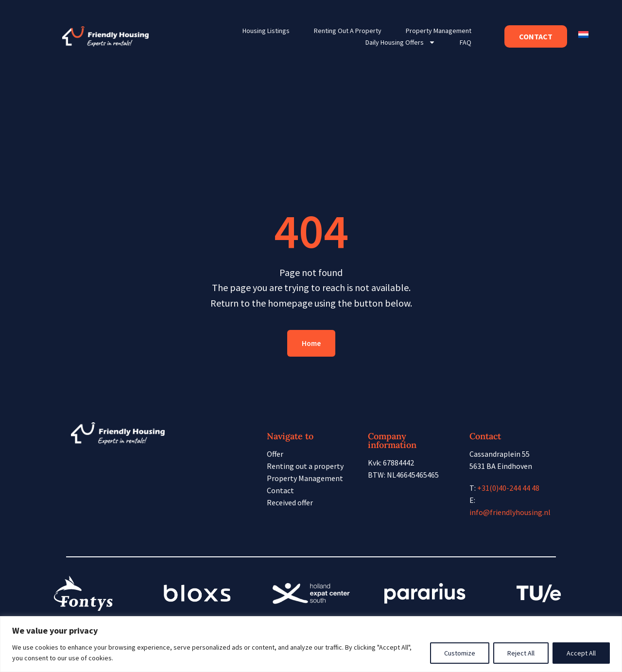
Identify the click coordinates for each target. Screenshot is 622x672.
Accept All (581, 653)
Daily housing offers (400, 42)
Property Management (439, 31)
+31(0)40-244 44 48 (508, 488)
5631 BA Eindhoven (501, 466)
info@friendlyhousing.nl (510, 512)
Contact (280, 490)
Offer (275, 454)
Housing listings (266, 31)
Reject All (521, 653)
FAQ (466, 42)
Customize (460, 653)
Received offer (290, 502)
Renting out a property (348, 31)
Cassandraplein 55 (500, 454)
